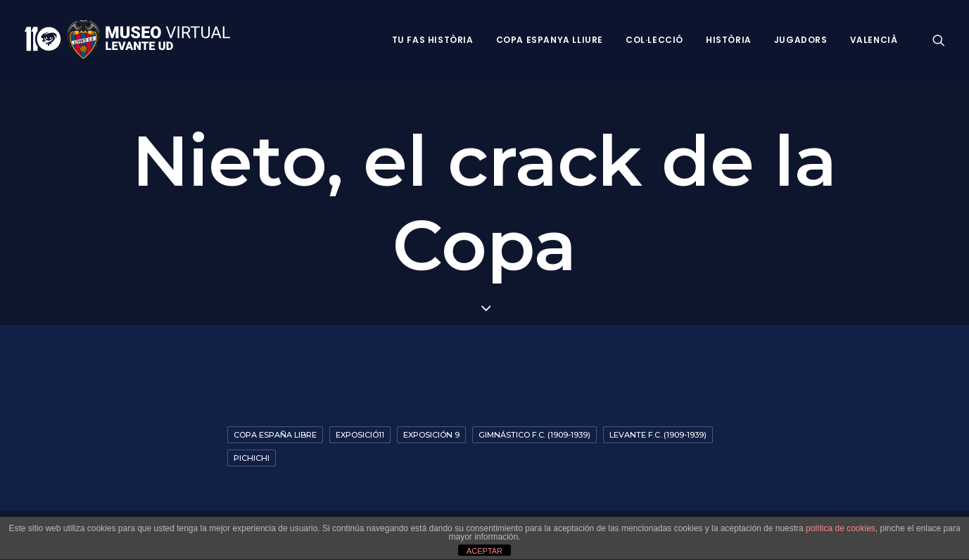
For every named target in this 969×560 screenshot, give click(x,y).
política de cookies (841, 528)
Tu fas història (433, 40)
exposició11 (360, 435)
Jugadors (801, 40)
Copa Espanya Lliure (550, 40)
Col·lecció (654, 40)
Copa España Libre (275, 435)
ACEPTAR (484, 551)
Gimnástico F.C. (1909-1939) (534, 435)
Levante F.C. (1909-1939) (658, 435)
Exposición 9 (431, 435)
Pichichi (252, 458)
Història (729, 40)
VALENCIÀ (874, 40)
